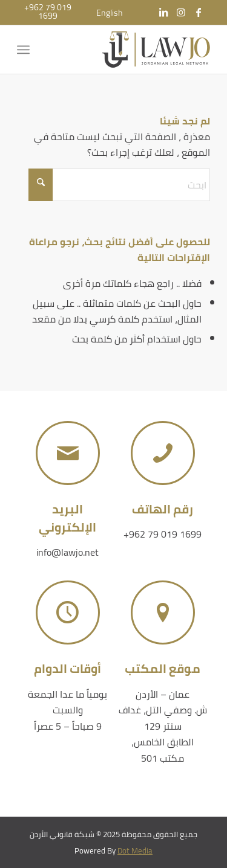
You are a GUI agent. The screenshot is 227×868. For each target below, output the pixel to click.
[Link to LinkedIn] (163, 12)
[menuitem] (110, 13)
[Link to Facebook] (199, 12)
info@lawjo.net (67, 552)
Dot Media (135, 850)
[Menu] (26, 50)
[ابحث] (119, 185)
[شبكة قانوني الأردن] (133, 50)
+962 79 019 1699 (163, 534)
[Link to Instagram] (181, 12)
